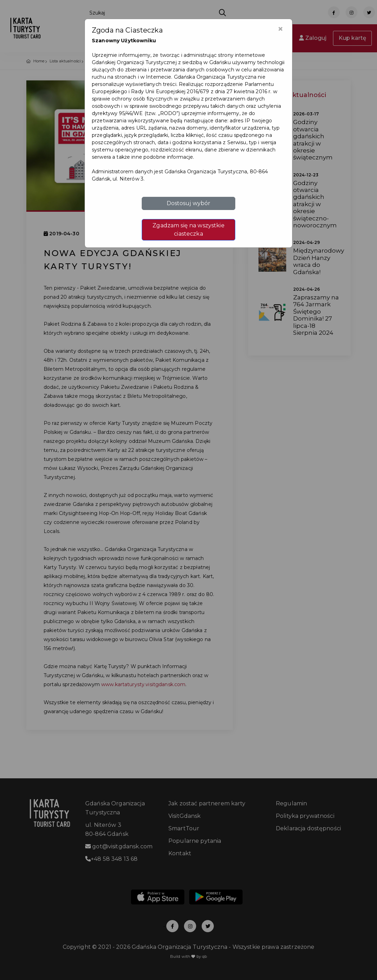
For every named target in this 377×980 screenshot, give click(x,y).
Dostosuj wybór (189, 203)
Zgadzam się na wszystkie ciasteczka (188, 230)
